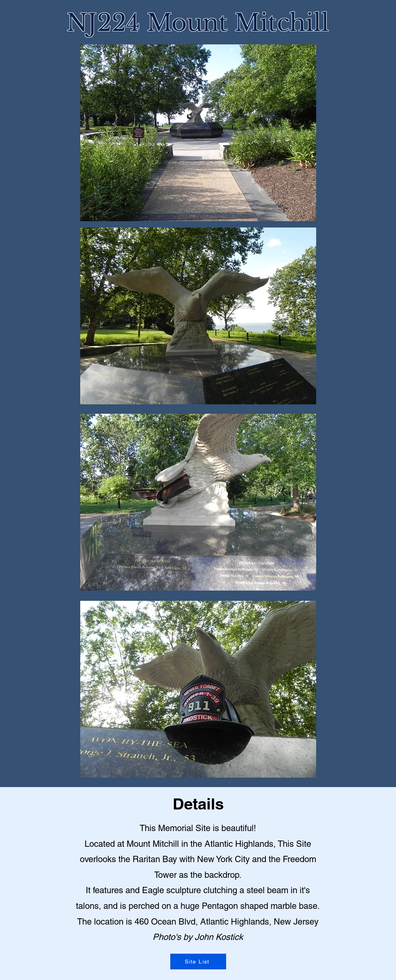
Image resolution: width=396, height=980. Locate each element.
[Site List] (198, 962)
